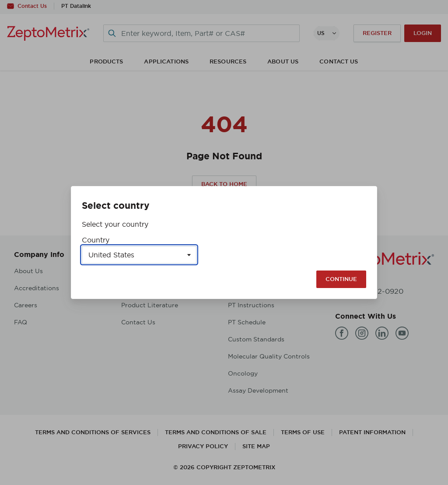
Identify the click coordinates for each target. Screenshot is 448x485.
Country (96, 240)
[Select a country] (139, 255)
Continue (341, 279)
